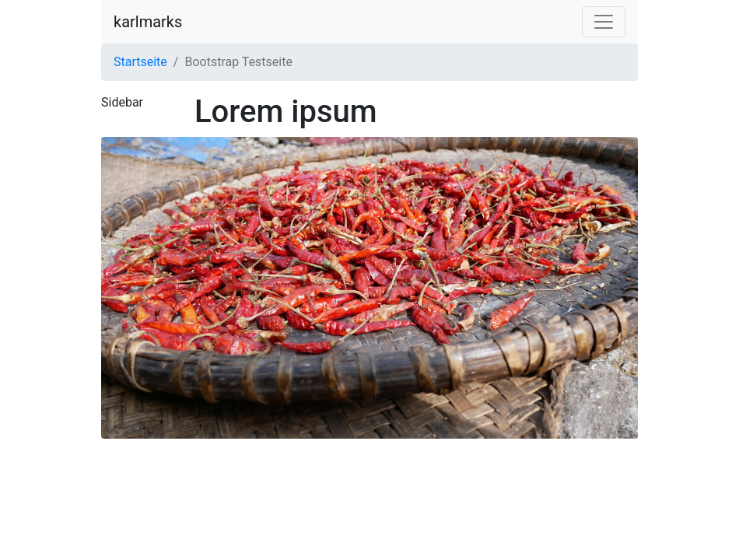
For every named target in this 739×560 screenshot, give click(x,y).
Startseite (140, 62)
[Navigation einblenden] (604, 22)
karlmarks (148, 22)
